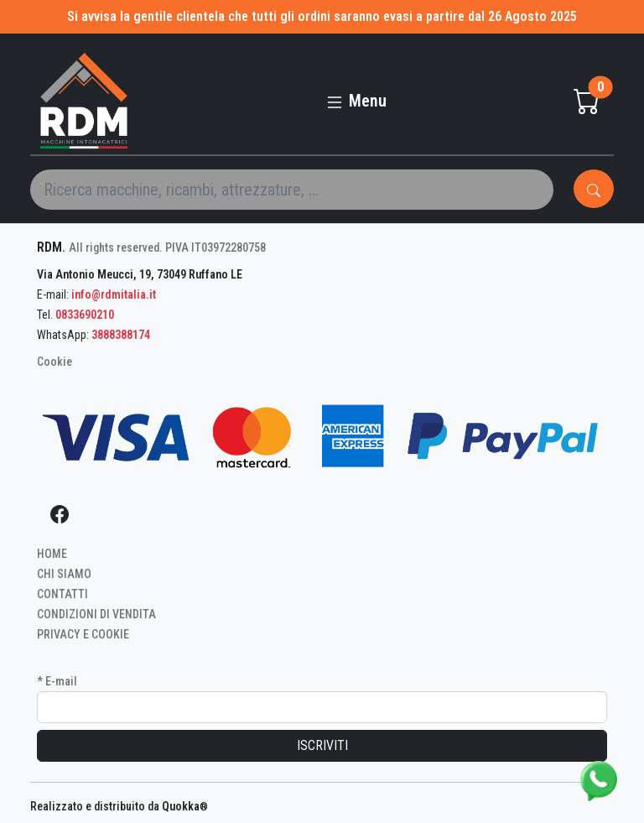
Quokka (185, 806)
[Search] (292, 190)
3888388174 (121, 335)
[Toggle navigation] (356, 94)
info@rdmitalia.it (114, 294)
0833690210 (85, 315)
